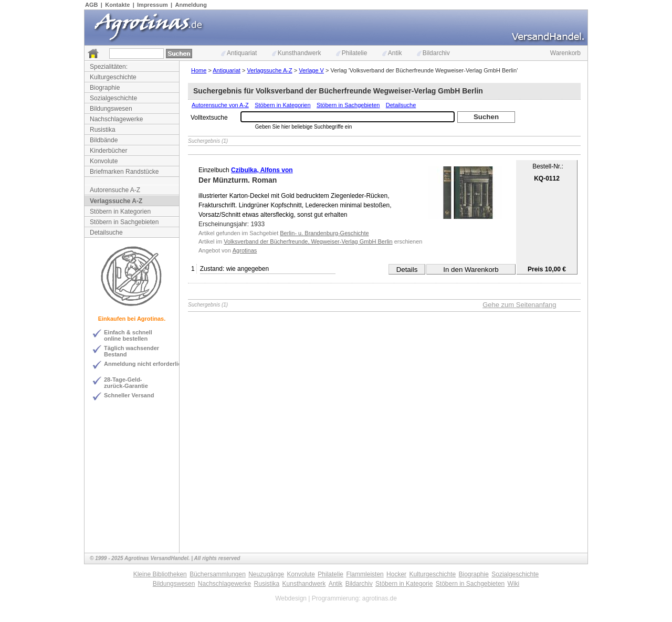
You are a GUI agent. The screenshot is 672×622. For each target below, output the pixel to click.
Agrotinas (245, 250)
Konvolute (104, 161)
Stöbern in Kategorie (404, 584)
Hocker (396, 574)
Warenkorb (565, 53)
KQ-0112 (547, 178)
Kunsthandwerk (297, 53)
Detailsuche (106, 233)
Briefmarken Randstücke (124, 172)
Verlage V (311, 70)
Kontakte (117, 5)
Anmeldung (191, 5)
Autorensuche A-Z (115, 190)
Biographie (105, 88)
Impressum (153, 5)
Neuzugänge (266, 574)
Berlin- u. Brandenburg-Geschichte (324, 233)
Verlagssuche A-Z (116, 201)
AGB (91, 5)
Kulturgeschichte (113, 77)
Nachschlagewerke (116, 119)
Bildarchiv (433, 53)
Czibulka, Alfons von (262, 170)
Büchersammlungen (218, 574)
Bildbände (104, 140)
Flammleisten (365, 574)
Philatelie (352, 53)
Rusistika (103, 130)
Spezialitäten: (109, 67)
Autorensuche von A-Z (220, 105)
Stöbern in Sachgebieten (124, 222)
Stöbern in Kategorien (120, 212)
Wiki (514, 584)
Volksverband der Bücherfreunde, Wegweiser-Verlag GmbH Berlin (308, 241)
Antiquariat (239, 53)
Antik (392, 53)
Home (199, 70)
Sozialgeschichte (113, 98)
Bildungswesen (111, 109)
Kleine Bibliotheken (160, 574)
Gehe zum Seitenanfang (519, 305)
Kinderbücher (108, 151)
